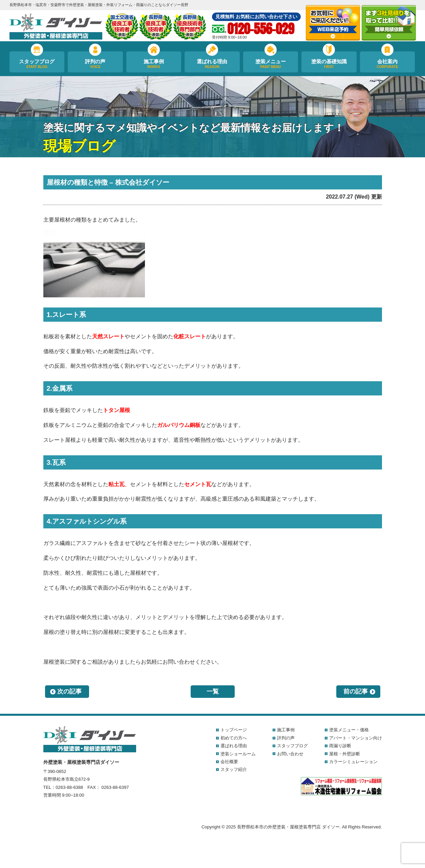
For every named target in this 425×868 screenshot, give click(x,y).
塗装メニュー (271, 64)
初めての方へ (234, 738)
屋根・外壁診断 (345, 754)
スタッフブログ (37, 64)
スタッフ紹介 (234, 769)
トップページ (234, 730)
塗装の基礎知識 (329, 64)
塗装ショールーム (238, 754)
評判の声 (95, 64)
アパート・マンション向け (356, 738)
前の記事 (356, 691)
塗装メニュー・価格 (349, 730)
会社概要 (229, 762)
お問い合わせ (290, 754)
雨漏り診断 (340, 746)
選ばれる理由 (212, 64)
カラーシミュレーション (353, 762)
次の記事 (69, 691)
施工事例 (154, 64)
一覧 (213, 691)
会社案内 (388, 64)
